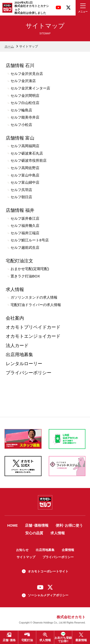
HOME (12, 525)
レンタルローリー (24, 364)
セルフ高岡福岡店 (25, 146)
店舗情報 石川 (20, 65)
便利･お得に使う (69, 525)
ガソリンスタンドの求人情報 (34, 297)
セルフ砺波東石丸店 (27, 153)
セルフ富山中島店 (25, 175)
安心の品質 (34, 533)
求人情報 (15, 289)
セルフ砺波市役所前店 (29, 160)
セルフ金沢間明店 (25, 96)
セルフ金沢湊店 (23, 81)
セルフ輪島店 (21, 110)
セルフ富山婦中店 (25, 182)
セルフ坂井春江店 (25, 218)
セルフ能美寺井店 (25, 117)
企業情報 (68, 550)
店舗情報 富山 (20, 138)
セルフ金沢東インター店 (30, 88)
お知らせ (22, 550)
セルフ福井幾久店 (25, 226)
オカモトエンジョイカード (33, 336)
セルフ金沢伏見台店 (27, 74)
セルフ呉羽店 (21, 190)
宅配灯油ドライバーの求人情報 (36, 305)
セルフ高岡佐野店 (25, 168)
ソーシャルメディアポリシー (48, 595)
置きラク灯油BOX (25, 276)
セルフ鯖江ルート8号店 (30, 240)
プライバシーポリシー (29, 373)
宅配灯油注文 (19, 261)
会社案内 (15, 318)
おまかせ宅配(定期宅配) (30, 269)
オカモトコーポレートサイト (48, 571)
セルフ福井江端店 (25, 233)
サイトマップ (26, 557)
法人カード (17, 345)
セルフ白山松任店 (25, 103)
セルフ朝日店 (21, 197)
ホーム (9, 46)
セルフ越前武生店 (25, 247)
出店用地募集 (19, 355)
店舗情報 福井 (20, 210)
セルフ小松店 (21, 125)
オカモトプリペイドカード (33, 327)
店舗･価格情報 (37, 525)
